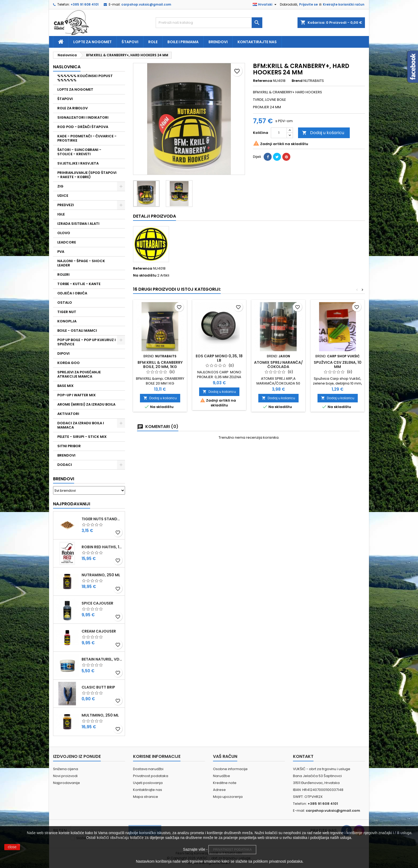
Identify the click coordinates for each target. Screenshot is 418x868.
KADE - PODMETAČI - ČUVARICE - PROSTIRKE (87, 138)
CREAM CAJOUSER (99, 631)
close (12, 847)
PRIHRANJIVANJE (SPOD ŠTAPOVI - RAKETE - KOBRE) (87, 175)
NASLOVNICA (67, 67)
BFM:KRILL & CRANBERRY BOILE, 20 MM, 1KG (160, 365)
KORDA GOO (69, 363)
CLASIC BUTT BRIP (98, 687)
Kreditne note (225, 783)
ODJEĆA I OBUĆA (72, 293)
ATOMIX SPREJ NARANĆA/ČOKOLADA (278, 365)
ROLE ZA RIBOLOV (73, 108)
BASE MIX (65, 386)
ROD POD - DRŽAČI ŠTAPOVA (83, 127)
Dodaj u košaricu (323, 133)
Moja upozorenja (228, 797)
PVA (61, 252)
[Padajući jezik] (265, 5)
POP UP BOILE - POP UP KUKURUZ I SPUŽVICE (87, 342)
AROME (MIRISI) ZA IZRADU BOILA (86, 404)
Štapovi (130, 42)
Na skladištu (145, 275)
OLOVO (64, 233)
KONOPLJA (67, 321)
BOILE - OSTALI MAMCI (77, 331)
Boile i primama (183, 42)
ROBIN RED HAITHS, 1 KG (102, 547)
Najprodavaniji (72, 504)
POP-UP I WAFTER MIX (77, 395)
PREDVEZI (66, 205)
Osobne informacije (230, 769)
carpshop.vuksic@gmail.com (146, 4)
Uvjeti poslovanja (148, 783)
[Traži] (209, 23)
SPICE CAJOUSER (97, 603)
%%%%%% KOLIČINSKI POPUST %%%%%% (85, 78)
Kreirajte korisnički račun (344, 4)
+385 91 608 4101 (85, 4)
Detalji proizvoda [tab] (154, 216)
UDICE (63, 196)
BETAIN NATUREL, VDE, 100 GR (102, 659)
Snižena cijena (66, 769)
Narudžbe (222, 776)
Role (153, 42)
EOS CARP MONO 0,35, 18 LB (219, 358)
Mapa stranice (146, 797)
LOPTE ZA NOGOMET (75, 89)
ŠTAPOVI (65, 99)
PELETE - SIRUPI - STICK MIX (82, 437)
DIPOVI (63, 353)
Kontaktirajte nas (257, 42)
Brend (297, 81)
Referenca (263, 81)
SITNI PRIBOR (69, 446)
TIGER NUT (67, 312)
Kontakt (303, 756)
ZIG (60, 186)
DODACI (65, 465)
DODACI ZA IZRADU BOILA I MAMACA (81, 425)
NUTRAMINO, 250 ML (101, 575)
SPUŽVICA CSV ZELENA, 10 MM (338, 365)
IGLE (61, 214)
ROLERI (63, 275)
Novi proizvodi (65, 776)
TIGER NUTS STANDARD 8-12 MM (102, 519)
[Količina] (279, 133)
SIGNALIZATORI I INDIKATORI (83, 117)
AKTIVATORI (68, 414)
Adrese (219, 790)
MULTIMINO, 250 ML (100, 715)
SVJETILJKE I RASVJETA (78, 163)
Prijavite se (308, 4)
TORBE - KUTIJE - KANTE (79, 284)
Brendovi (218, 42)
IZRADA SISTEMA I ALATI (78, 224)
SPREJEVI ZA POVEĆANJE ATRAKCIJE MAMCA (79, 374)
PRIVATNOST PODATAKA (232, 850)
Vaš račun (225, 756)
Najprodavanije (67, 783)
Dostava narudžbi (148, 769)
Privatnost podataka (151, 776)
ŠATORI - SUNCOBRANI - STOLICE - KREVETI (79, 152)
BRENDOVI (66, 455)
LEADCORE (67, 242)
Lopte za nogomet (93, 42)
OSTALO (65, 303)
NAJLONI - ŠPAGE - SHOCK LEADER (81, 263)
